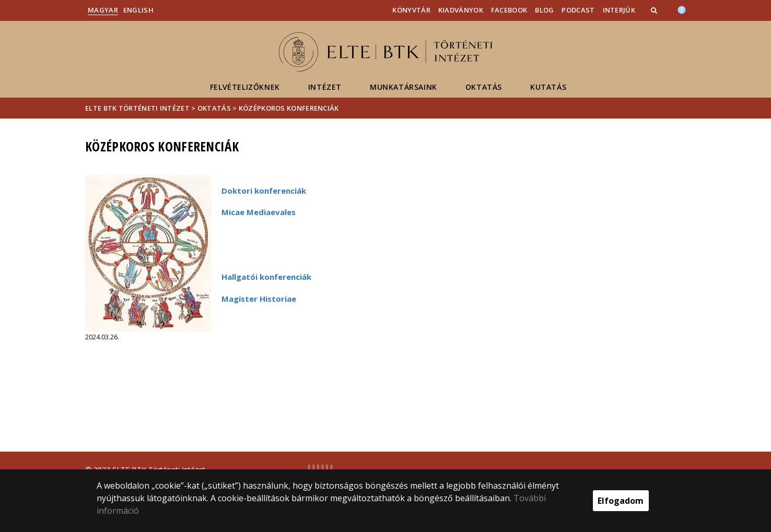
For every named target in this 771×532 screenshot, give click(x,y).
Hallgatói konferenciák (266, 277)
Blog (544, 10)
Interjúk (619, 10)
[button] (655, 10)
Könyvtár (411, 10)
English (138, 10)
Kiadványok (461, 10)
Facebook (509, 10)
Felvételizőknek (245, 87)
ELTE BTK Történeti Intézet (137, 108)
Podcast (578, 10)
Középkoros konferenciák (289, 108)
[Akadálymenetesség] (682, 9)
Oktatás (484, 87)
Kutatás (548, 87)
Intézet (325, 87)
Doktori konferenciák (264, 191)
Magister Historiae (259, 299)
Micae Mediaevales (259, 212)
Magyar (103, 10)
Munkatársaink (404, 87)
